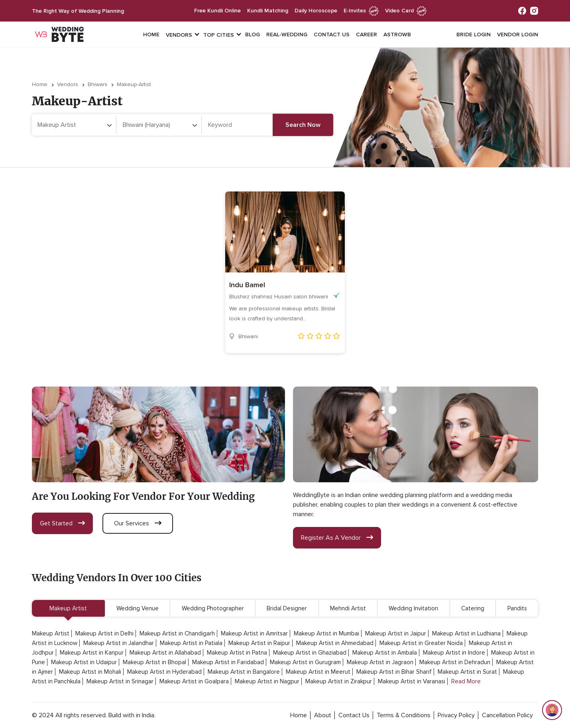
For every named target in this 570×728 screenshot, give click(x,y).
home (299, 715)
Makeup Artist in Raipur (259, 643)
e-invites (361, 11)
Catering (473, 608)
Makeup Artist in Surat (467, 672)
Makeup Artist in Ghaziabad (310, 653)
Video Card (406, 11)
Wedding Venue (138, 608)
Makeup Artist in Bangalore (244, 672)
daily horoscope (316, 11)
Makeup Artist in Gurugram (305, 662)
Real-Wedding (287, 35)
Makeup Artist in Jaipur (396, 633)
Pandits (517, 608)
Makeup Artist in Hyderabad (164, 672)
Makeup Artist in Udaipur (84, 662)
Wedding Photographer (213, 608)
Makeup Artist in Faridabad (228, 662)
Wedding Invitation (413, 608)
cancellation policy (507, 715)
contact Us (354, 715)
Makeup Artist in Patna (237, 653)
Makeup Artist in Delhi (104, 633)
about (323, 715)
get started (62, 523)
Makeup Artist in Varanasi (412, 681)
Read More (466, 681)
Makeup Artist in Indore (454, 653)
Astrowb (397, 35)
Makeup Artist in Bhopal (154, 662)
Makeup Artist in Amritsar (254, 633)
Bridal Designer (287, 608)
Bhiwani (97, 84)
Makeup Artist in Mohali (90, 672)
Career (367, 35)
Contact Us (332, 35)
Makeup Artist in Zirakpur (339, 681)
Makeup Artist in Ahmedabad (335, 643)
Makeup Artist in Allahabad (165, 653)
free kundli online (217, 11)
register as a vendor (337, 538)
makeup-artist (134, 84)
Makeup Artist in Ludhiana (466, 633)
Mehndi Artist (348, 608)
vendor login (518, 35)
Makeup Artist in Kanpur (92, 653)
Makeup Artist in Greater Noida (421, 643)
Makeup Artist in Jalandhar (119, 643)
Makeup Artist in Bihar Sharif (394, 672)
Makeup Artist (68, 608)
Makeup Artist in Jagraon (380, 662)
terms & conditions (404, 715)
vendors (179, 35)
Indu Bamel (247, 285)
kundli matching (268, 11)
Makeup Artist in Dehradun (455, 662)
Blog (253, 35)
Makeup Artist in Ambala (385, 653)
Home (151, 35)
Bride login (474, 35)
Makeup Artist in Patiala (191, 643)
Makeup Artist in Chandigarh (177, 633)
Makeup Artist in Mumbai (326, 633)
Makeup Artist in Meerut (318, 672)
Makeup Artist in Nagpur (267, 681)
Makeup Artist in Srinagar (120, 681)
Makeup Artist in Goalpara (194, 681)
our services (138, 523)
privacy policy (456, 715)
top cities (219, 35)
